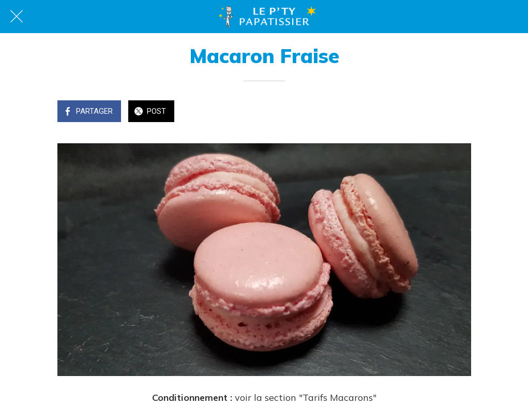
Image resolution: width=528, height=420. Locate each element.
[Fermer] (17, 17)
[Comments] (459, 112)
